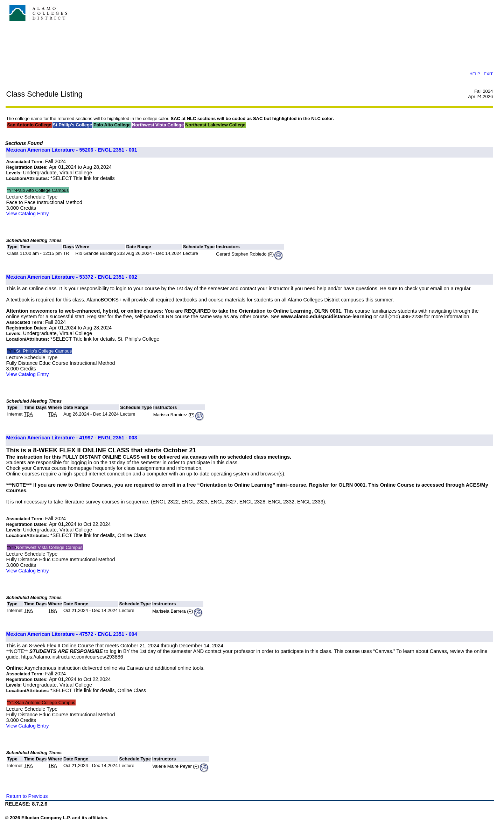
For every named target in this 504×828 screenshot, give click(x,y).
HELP (475, 74)
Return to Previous (27, 796)
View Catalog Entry (27, 214)
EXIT (488, 74)
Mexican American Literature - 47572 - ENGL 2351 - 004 (71, 634)
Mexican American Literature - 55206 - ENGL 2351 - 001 (71, 150)
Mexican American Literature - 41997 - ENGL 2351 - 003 (71, 438)
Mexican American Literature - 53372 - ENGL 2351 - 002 (71, 277)
